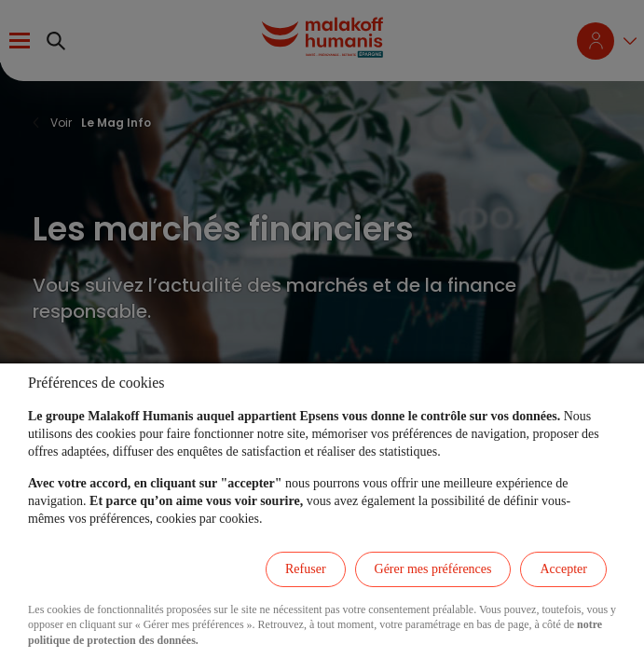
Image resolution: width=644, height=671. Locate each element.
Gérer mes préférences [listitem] (433, 569)
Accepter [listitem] (563, 569)
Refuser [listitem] (306, 569)
